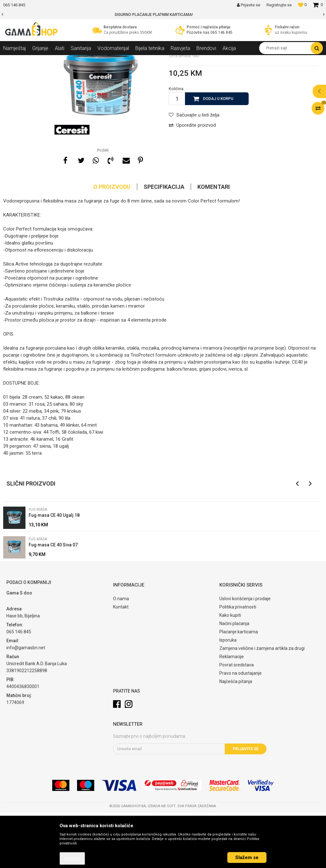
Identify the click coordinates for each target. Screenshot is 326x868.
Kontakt (121, 662)
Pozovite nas (198, 32)
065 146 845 (221, 32)
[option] (163, 15)
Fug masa (122, 60)
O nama (121, 654)
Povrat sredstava (237, 720)
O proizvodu (112, 242)
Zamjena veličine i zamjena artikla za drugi (262, 703)
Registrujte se (279, 5)
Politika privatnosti (238, 662)
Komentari (214, 242)
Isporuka (228, 695)
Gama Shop (13, 60)
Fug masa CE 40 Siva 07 (53, 600)
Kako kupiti (230, 670)
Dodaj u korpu (218, 154)
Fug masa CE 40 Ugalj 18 (54, 570)
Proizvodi (38, 60)
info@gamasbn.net (26, 703)
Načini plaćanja (234, 679)
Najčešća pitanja (236, 736)
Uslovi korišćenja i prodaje (245, 654)
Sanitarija (60, 60)
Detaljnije (72, 858)
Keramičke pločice (91, 60)
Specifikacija (164, 242)
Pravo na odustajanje (241, 728)
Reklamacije (232, 712)
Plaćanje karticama (239, 687)
